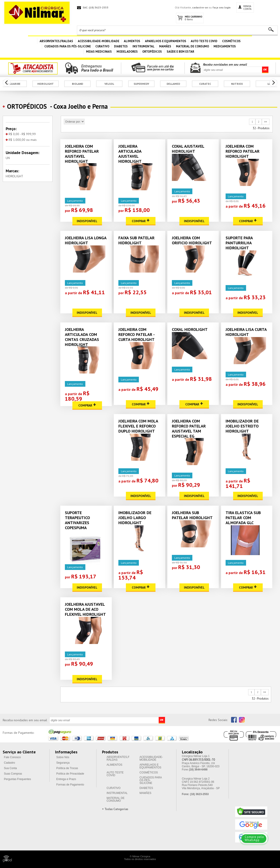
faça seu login (221, 7)
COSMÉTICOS (231, 41)
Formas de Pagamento (70, 785)
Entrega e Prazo (66, 779)
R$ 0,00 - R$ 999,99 (21, 134)
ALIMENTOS (132, 41)
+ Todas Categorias (115, 809)
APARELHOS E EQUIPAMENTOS (166, 41)
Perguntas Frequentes (17, 779)
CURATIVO (102, 46)
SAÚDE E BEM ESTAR (180, 52)
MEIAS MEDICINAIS (99, 52)
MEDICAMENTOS (225, 46)
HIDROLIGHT (14, 176)
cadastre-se (200, 7)
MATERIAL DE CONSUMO (192, 46)
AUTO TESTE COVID (204, 41)
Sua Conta (10, 768)
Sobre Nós (63, 757)
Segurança (63, 763)
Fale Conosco (12, 757)
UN (8, 158)
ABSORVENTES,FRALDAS (56, 41)
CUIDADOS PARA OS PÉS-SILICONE (68, 46)
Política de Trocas (67, 768)
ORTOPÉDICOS (152, 52)
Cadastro (9, 763)
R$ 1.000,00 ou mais (21, 140)
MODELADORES (127, 52)
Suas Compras (13, 774)
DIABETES (121, 46)
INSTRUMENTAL (144, 46)
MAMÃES (165, 46)
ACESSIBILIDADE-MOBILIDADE (99, 41)
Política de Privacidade (70, 774)
